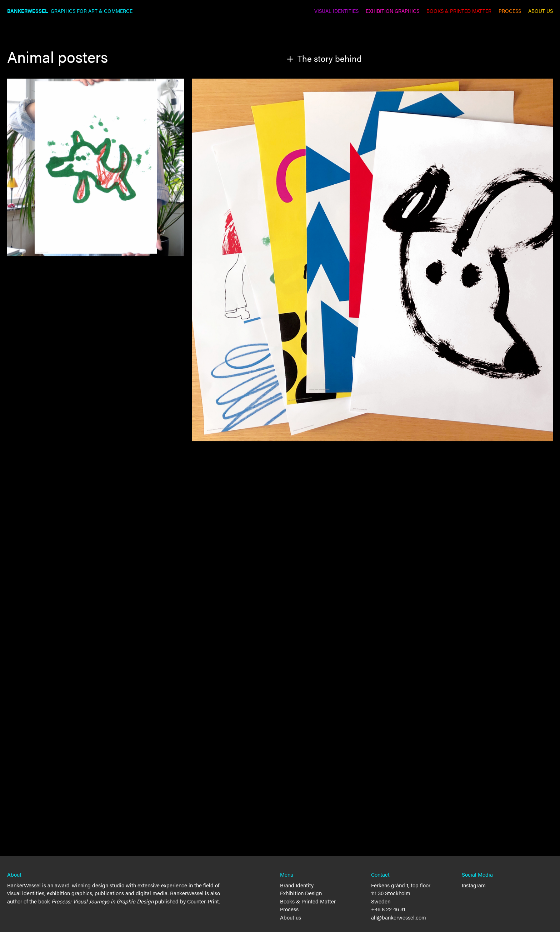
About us (291, 917)
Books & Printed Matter (308, 901)
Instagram (474, 885)
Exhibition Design (301, 893)
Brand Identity (297, 885)
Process (289, 909)
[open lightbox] (372, 260)
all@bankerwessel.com (399, 917)
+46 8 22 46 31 (388, 909)
